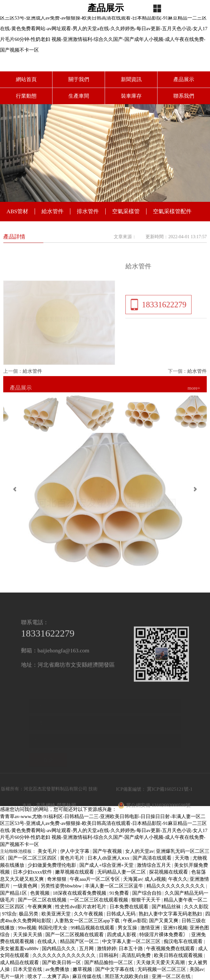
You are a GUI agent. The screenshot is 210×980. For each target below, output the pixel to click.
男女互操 (128, 928)
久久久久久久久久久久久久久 (65, 955)
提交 (48, 756)
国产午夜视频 (108, 851)
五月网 (87, 949)
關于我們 (79, 79)
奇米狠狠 (57, 879)
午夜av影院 (135, 921)
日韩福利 (109, 955)
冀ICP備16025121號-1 (170, 803)
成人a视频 (155, 879)
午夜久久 (178, 879)
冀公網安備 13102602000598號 (154, 820)
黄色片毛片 (73, 858)
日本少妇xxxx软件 (33, 872)
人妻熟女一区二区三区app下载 (88, 921)
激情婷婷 (107, 949)
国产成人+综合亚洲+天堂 (107, 865)
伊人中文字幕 (76, 851)
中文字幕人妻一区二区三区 (132, 941)
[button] (16, 490)
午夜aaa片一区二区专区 (95, 879)
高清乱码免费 (137, 955)
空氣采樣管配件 (172, 211)
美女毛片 (48, 851)
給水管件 (52, 211)
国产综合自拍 (147, 893)
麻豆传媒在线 (87, 976)
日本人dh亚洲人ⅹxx (109, 858)
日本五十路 (131, 949)
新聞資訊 (131, 79)
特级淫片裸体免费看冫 (164, 935)
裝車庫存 (131, 96)
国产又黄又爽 (164, 921)
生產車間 (79, 96)
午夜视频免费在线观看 (171, 949)
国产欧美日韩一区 (62, 962)
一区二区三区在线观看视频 (99, 900)
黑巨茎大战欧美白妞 (127, 976)
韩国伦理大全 (53, 928)
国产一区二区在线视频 (43, 900)
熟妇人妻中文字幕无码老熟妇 (171, 914)
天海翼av (133, 879)
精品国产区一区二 (80, 941)
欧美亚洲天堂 (57, 914)
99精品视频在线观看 (93, 928)
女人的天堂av (140, 851)
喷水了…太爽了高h (49, 976)
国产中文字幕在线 (115, 969)
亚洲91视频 (175, 928)
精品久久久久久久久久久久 (176, 886)
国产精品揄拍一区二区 (109, 962)
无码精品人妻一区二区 (122, 872)
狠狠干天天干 (146, 900)
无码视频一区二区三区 (162, 969)
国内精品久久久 (59, 949)
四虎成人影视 (122, 935)
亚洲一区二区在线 (172, 976)
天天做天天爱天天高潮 (161, 962)
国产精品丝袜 (167, 907)
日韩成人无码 (122, 914)
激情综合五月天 (154, 865)
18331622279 (164, 318)
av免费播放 (58, 969)
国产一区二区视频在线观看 (75, 935)
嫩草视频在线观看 (75, 872)
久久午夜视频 (89, 914)
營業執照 (66, 820)
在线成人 (48, 941)
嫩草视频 (83, 969)
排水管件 (88, 211)
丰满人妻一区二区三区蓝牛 (115, 886)
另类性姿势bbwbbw (62, 886)
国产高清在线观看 (153, 858)
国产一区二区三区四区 (33, 858)
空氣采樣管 (126, 211)
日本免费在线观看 (130, 907)
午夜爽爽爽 (40, 907)
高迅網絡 (46, 820)
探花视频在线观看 (169, 872)
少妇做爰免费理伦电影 (52, 865)
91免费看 (120, 893)
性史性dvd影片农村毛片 (81, 907)
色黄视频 (41, 893)
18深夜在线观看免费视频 (80, 893)
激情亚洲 (151, 928)
